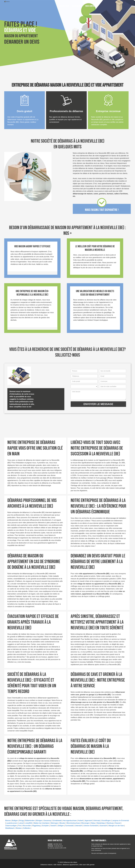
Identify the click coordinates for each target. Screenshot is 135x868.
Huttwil (80, 821)
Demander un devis (22, 42)
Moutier (62, 823)
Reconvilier (27, 826)
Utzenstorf (103, 826)
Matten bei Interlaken (42, 823)
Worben (19, 828)
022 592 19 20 (64, 6)
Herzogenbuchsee (70, 821)
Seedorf (53, 826)
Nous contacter (91, 6)
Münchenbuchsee (73, 823)
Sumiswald (69, 826)
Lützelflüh (29, 823)
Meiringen (55, 823)
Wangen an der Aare (116, 826)
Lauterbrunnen (12, 823)
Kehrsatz (97, 821)
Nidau (93, 823)
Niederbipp (101, 823)
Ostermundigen (11, 826)
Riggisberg (36, 826)
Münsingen (85, 823)
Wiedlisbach (10, 828)
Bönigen (39, 821)
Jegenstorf (88, 821)
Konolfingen (106, 821)
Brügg (22, 821)
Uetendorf (78, 826)
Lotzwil (21, 823)
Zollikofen (27, 828)
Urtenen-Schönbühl (91, 826)
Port (20, 826)
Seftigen (61, 826)
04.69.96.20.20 (77, 6)
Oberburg (110, 823)
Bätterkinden (30, 821)
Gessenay (47, 821)
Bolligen (15, 821)
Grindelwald (57, 821)
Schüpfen (45, 826)
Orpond (118, 823)
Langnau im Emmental (120, 821)
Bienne (8, 821)
